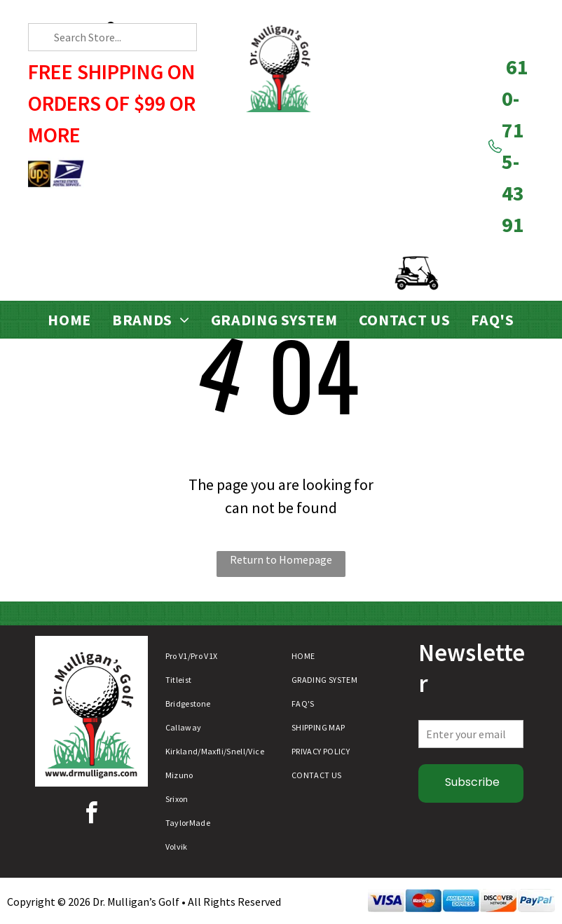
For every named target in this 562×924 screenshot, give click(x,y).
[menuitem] (69, 320)
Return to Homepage (281, 559)
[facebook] (91, 815)
